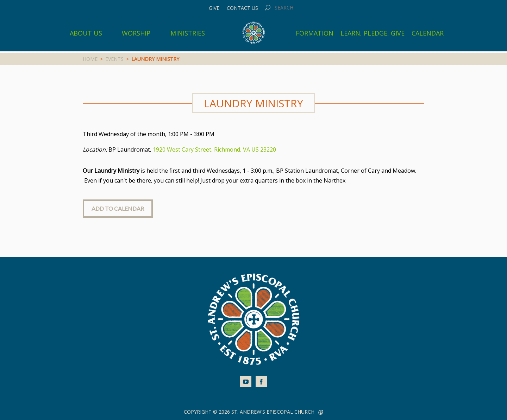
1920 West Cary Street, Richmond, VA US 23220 (214, 149)
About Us (86, 33)
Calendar (428, 33)
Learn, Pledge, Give (373, 33)
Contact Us (242, 8)
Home (90, 59)
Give (214, 8)
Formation (315, 33)
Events (114, 59)
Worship (136, 33)
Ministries (188, 33)
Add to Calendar (118, 208)
